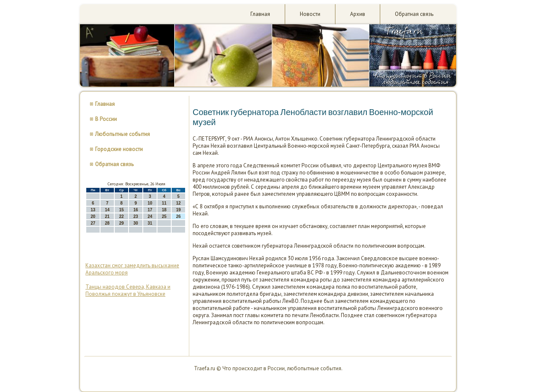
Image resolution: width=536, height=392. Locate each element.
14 (107, 210)
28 (107, 223)
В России (106, 119)
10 (150, 203)
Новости (310, 14)
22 (121, 216)
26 (178, 216)
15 (121, 210)
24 (150, 216)
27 (93, 223)
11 (164, 203)
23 (135, 216)
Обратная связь (414, 14)
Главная (260, 14)
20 (93, 216)
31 (150, 223)
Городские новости (119, 149)
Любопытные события (122, 134)
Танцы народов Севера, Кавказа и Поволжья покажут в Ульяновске (128, 290)
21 (107, 216)
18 (164, 210)
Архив (358, 14)
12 (178, 203)
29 (121, 223)
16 (135, 210)
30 (135, 223)
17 (150, 210)
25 (164, 216)
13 (93, 210)
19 (178, 210)
